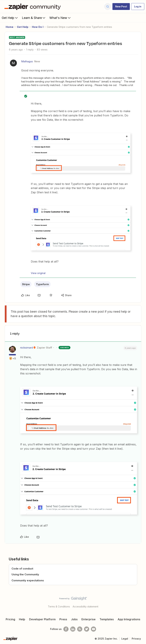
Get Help (10, 18)
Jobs (74, 619)
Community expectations (28, 580)
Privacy (136, 639)
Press (63, 619)
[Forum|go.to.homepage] (33, 7)
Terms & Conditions (59, 606)
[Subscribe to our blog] (80, 629)
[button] (121, 7)
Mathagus (27, 61)
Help (22, 619)
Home (10, 27)
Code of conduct (22, 569)
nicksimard (27, 348)
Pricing (10, 619)
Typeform (42, 284)
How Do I (38, 27)
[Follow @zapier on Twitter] (87, 629)
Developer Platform (42, 619)
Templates (107, 619)
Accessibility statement (85, 606)
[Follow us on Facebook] (66, 629)
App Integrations (129, 619)
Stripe (26, 284)
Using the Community (25, 574)
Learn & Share (34, 18)
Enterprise (88, 619)
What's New (60, 18)
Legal (125, 639)
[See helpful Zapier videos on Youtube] (93, 629)
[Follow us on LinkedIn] (73, 629)
